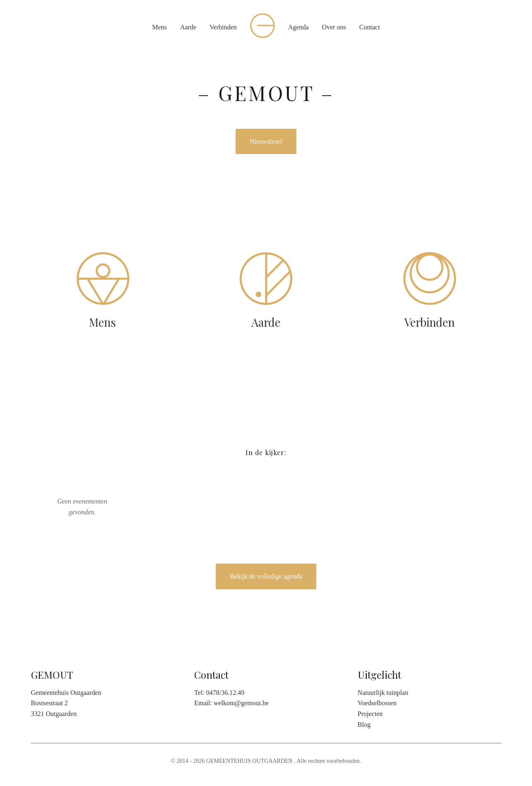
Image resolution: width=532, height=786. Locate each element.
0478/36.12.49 (225, 693)
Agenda (298, 27)
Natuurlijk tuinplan (383, 693)
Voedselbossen (377, 703)
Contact (370, 27)
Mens (159, 27)
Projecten (370, 714)
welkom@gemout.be (241, 703)
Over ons (334, 27)
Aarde (188, 27)
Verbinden (223, 27)
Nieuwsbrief (266, 141)
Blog (364, 725)
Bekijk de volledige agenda (266, 576)
